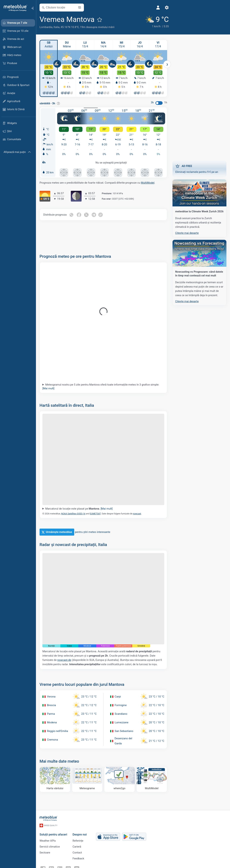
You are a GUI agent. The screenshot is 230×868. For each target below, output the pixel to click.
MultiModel (148, 183)
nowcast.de (64, 660)
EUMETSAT (95, 514)
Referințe (78, 841)
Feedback (78, 858)
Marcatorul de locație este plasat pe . (79, 509)
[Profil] (154, 8)
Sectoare (45, 853)
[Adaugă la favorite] (100, 20)
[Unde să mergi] (119, 780)
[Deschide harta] (80, 8)
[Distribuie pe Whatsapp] (72, 215)
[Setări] (162, 8)
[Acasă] (14, 8)
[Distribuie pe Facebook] (79, 215)
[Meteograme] (87, 780)
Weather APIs (48, 841)
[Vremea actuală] (152, 22)
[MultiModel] (152, 780)
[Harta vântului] (55, 780)
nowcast (137, 514)
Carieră (77, 847)
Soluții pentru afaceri (53, 835)
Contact (77, 853)
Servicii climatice (50, 847)
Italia (57, 27)
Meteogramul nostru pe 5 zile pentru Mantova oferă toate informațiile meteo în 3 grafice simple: (101, 387)
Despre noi (80, 835)
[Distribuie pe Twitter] (87, 215)
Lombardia (46, 27)
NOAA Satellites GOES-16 (73, 514)
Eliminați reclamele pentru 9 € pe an (199, 169)
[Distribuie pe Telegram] (94, 215)
